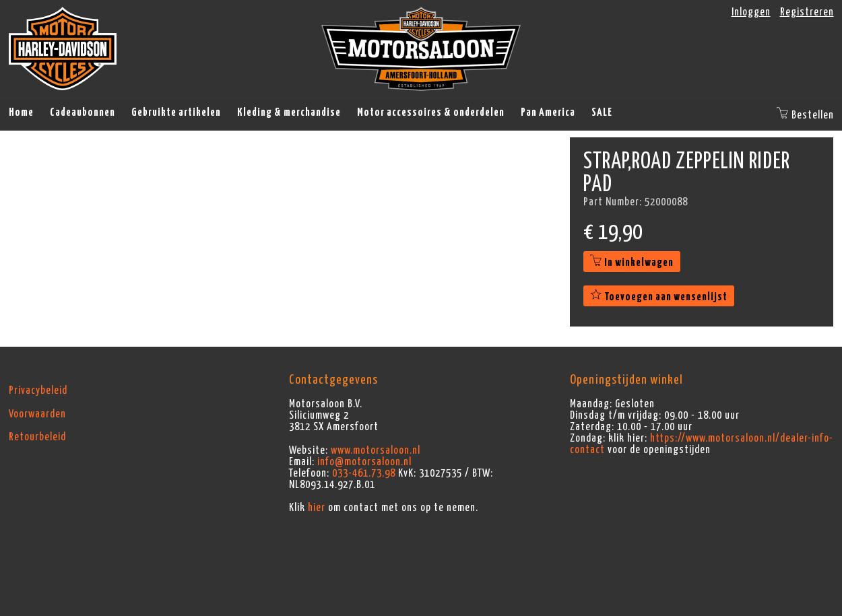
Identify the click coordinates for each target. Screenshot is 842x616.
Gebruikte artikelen (176, 112)
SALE (602, 112)
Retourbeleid (37, 437)
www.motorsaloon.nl (376, 450)
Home (21, 112)
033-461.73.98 (364, 473)
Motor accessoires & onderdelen (431, 112)
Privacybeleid (38, 390)
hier (317, 508)
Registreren (807, 12)
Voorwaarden (37, 414)
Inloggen (751, 12)
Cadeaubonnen (83, 112)
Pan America (548, 112)
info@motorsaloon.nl (364, 462)
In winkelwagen (632, 263)
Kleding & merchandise (289, 112)
